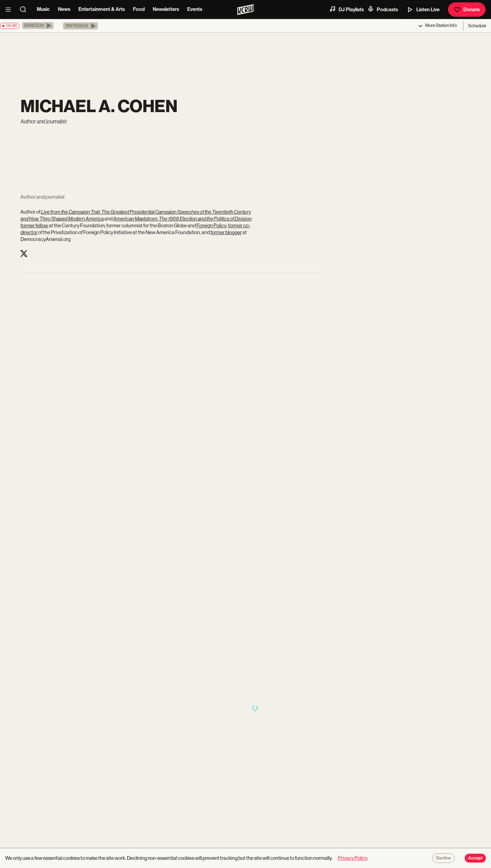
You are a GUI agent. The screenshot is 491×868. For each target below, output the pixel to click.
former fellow (34, 225)
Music (43, 9)
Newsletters (166, 9)
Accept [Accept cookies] (475, 858)
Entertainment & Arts (102, 9)
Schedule (477, 26)
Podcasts (383, 9)
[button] (38, 26)
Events (195, 9)
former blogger (226, 232)
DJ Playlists (346, 9)
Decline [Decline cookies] (443, 858)
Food (139, 9)
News (64, 9)
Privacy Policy (353, 858)
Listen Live (423, 10)
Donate (467, 10)
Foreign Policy (211, 225)
